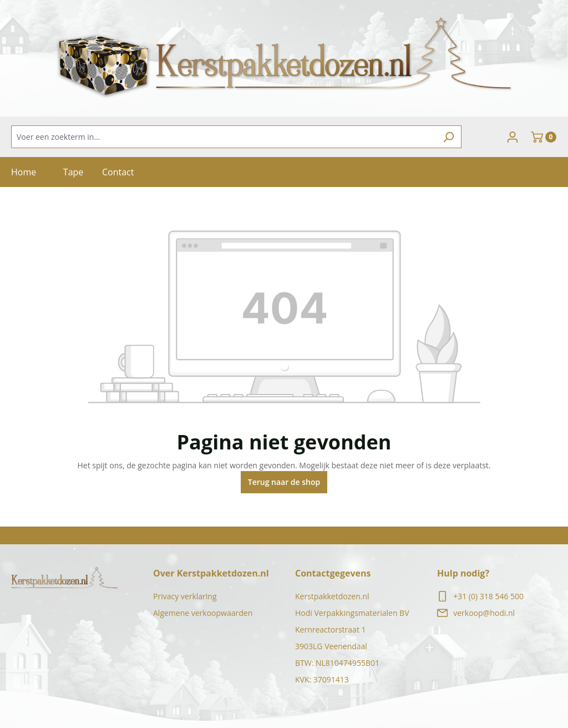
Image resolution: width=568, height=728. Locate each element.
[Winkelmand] (544, 137)
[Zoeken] (448, 137)
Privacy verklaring (185, 596)
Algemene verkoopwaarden (203, 613)
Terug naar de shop (284, 482)
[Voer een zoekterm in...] (224, 137)
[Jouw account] (513, 137)
